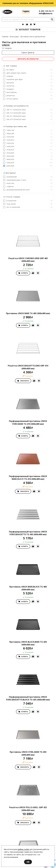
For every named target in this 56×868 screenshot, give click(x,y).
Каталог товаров (30, 30)
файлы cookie (23, 849)
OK (28, 862)
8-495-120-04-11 (47, 11)
